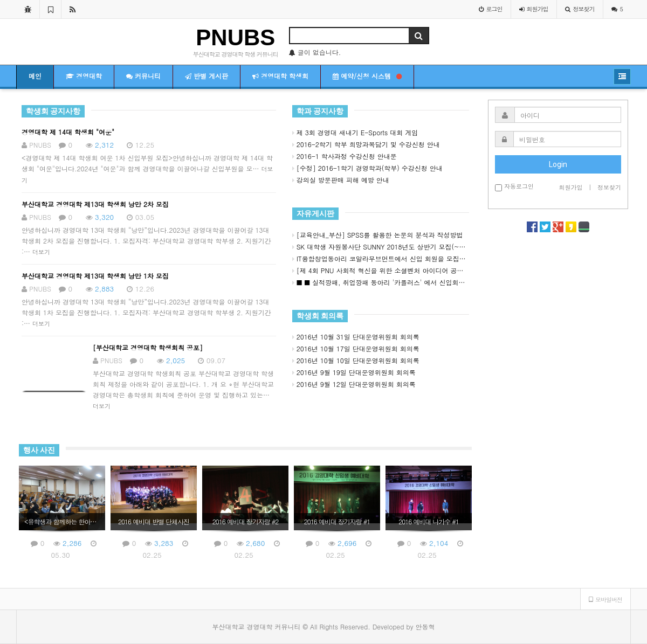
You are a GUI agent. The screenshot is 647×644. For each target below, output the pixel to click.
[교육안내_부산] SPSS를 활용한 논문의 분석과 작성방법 (378, 235)
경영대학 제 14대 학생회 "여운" (68, 132)
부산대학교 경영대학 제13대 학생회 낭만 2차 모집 (95, 204)
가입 (534, 9)
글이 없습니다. (315, 52)
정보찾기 (580, 9)
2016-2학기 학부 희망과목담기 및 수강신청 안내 (366, 144)
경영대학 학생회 (280, 76)
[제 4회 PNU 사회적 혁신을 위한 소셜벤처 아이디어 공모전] (381, 270)
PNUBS (235, 37)
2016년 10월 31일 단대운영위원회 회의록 (356, 337)
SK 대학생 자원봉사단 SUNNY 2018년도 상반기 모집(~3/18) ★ (381, 247)
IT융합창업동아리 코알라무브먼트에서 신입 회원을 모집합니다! (381, 258)
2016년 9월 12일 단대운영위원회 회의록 (354, 384)
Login (558, 164)
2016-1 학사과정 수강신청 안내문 (345, 156)
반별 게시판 (207, 76)
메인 (35, 76)
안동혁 (425, 626)
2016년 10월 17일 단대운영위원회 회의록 (356, 348)
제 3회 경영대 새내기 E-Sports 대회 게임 (355, 132)
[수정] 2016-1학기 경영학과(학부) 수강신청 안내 (367, 168)
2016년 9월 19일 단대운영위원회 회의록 (354, 372)
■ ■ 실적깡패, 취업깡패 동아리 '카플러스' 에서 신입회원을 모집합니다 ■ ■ (381, 282)
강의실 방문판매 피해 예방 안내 (341, 180)
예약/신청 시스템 (367, 76)
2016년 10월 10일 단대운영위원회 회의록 (356, 360)
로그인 (491, 9)
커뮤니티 (143, 76)
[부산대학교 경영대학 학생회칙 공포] (148, 347)
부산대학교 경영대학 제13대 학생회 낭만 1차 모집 (95, 276)
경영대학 (84, 76)
